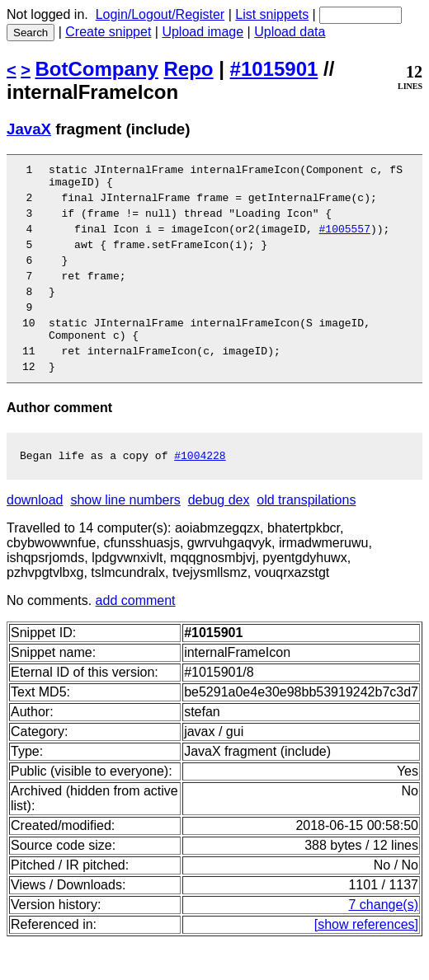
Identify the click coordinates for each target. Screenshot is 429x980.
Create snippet (108, 32)
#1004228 (200, 492)
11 (35, 382)
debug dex (219, 537)
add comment (136, 638)
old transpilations (306, 537)
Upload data (290, 32)
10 (35, 349)
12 (35, 401)
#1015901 (274, 69)
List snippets (272, 14)
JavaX (29, 129)
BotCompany (97, 69)
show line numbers (125, 537)
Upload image (203, 32)
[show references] (366, 961)
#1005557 (344, 241)
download (35, 537)
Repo (189, 69)
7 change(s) (384, 942)
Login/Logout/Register (160, 14)
